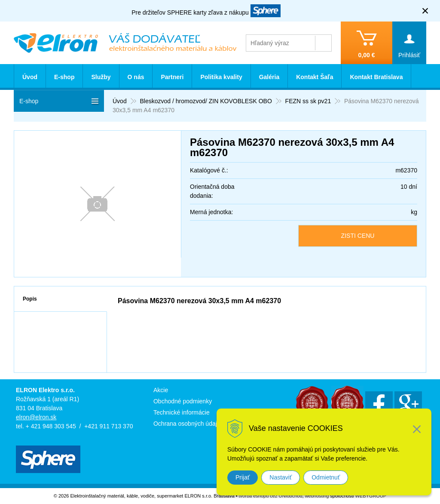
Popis (30, 299)
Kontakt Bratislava (376, 77)
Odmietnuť (326, 477)
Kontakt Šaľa (315, 77)
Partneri (172, 77)
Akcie (161, 390)
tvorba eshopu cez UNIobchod (271, 496)
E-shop (64, 77)
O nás (136, 77)
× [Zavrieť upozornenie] (425, 11)
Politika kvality (221, 77)
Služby (101, 77)
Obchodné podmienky (183, 401)
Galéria (269, 77)
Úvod (30, 77)
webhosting (317, 496)
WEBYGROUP (371, 496)
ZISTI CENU (358, 236)
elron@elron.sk (36, 417)
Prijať (243, 477)
